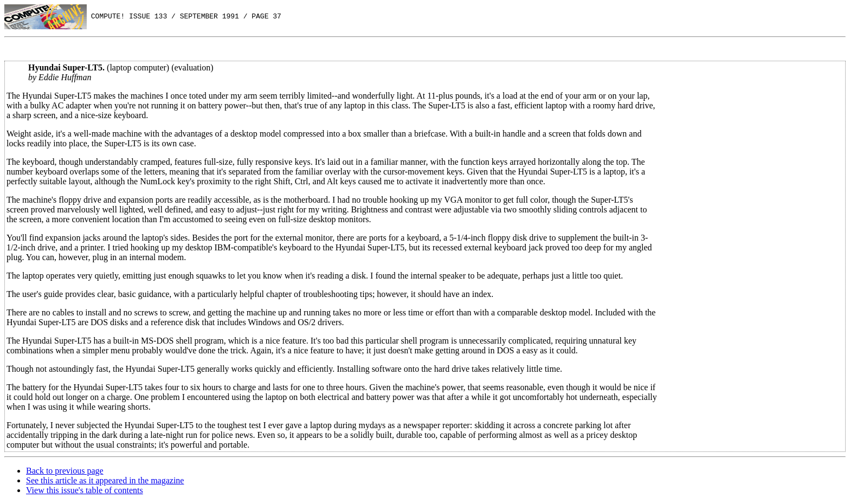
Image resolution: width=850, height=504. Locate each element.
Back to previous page (65, 471)
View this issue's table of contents (85, 490)
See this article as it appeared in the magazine (105, 480)
